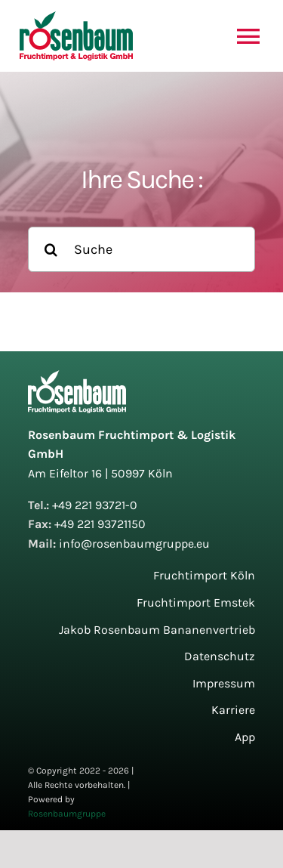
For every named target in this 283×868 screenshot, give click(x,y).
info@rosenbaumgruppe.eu (134, 544)
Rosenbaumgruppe (67, 814)
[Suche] (141, 249)
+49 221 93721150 (100, 524)
